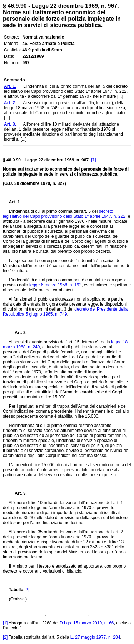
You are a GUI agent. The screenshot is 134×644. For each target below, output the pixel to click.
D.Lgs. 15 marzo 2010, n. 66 (87, 623)
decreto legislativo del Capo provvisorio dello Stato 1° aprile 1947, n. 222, (65, 214)
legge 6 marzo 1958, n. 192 (55, 285)
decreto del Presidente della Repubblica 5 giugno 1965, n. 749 (65, 312)
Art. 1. (15, 202)
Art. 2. (18, 333)
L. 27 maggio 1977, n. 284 (95, 637)
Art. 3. (18, 493)
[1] (93, 160)
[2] (27, 590)
